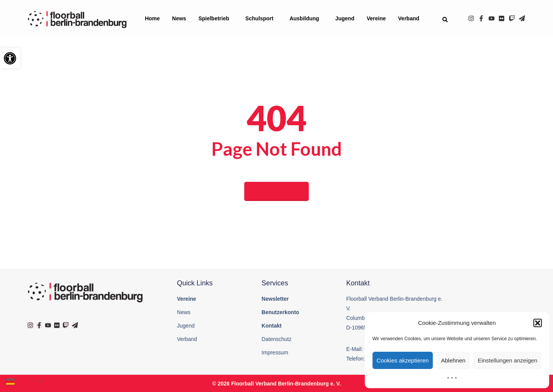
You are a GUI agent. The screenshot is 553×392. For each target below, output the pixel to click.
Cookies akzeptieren (403, 360)
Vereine (376, 18)
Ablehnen (453, 360)
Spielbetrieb (216, 18)
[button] (10, 58)
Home (152, 18)
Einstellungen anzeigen (507, 360)
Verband (411, 18)
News (179, 18)
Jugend (345, 18)
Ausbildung (306, 18)
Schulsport (261, 18)
